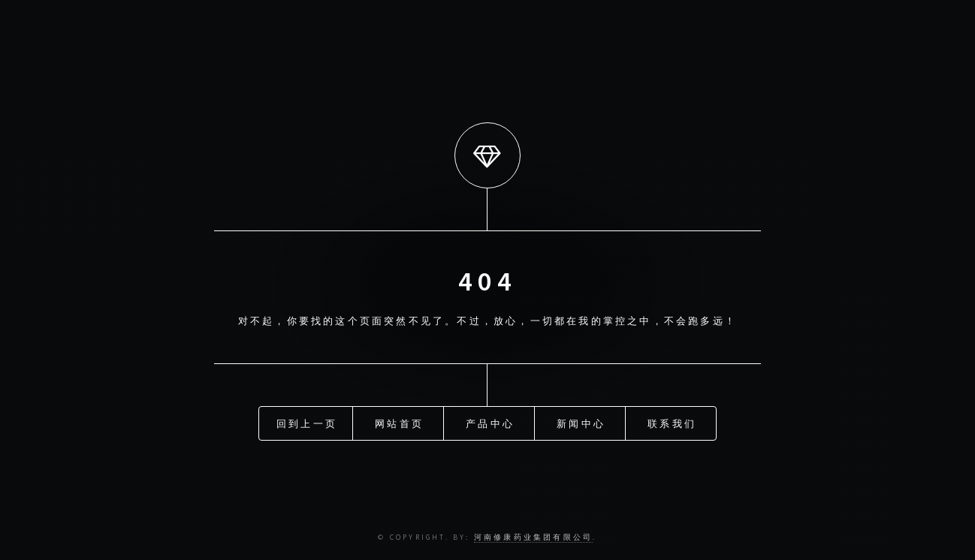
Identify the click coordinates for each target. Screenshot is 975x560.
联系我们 (672, 423)
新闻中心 (581, 423)
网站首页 (399, 423)
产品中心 (490, 423)
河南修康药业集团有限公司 (533, 537)
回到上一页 (307, 423)
